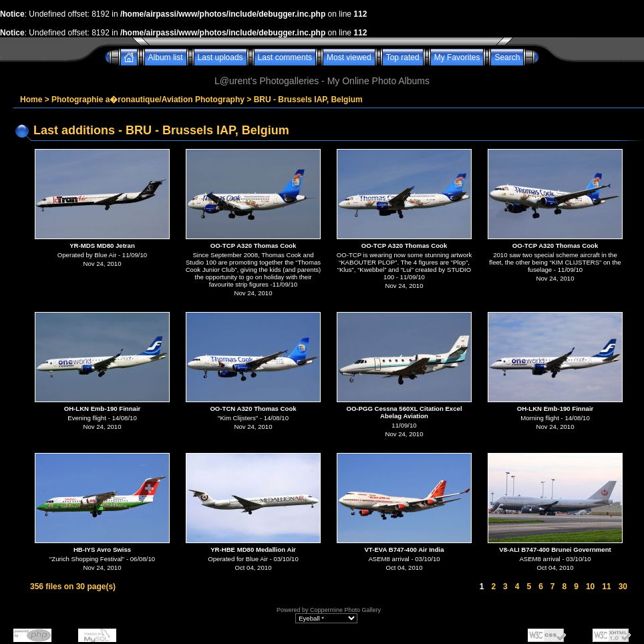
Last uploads (220, 57)
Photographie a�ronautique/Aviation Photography (148, 100)
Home (31, 100)
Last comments (285, 57)
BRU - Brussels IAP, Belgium (308, 100)
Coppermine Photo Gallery (345, 610)
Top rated (403, 57)
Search (507, 57)
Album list (166, 57)
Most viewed (349, 57)
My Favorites (457, 57)
